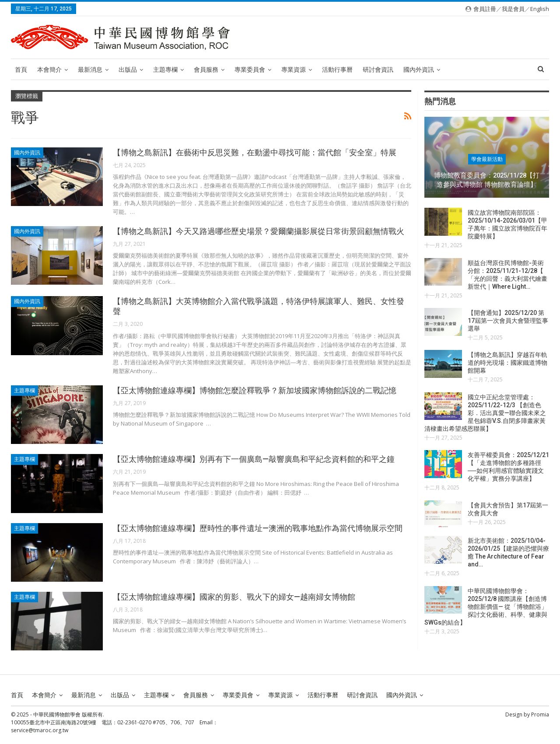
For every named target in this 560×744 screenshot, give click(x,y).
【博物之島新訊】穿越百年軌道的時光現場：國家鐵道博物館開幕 (507, 363)
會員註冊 (485, 9)
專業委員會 (250, 70)
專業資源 (294, 70)
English (540, 9)
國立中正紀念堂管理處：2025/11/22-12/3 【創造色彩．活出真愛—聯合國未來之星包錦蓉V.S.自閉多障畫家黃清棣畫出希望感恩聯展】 (485, 413)
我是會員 (513, 9)
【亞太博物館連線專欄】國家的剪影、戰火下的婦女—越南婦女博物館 (234, 597)
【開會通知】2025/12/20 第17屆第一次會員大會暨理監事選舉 (508, 321)
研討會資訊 (378, 70)
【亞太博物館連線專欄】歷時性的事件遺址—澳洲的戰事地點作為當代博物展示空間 (258, 528)
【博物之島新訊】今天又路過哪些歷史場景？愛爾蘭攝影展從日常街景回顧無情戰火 (259, 231)
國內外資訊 (419, 70)
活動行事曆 (337, 70)
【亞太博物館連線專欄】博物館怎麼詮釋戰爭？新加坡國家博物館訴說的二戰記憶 (255, 390)
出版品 (128, 70)
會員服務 (206, 70)
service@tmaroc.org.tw (40, 730)
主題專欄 (165, 70)
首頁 (21, 70)
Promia (540, 714)
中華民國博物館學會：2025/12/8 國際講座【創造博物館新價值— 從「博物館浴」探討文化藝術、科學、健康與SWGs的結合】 (486, 607)
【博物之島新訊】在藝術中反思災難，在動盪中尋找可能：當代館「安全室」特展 (255, 152)
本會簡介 (49, 70)
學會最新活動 (487, 159)
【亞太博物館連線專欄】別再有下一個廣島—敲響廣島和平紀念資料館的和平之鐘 (254, 459)
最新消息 (90, 70)
